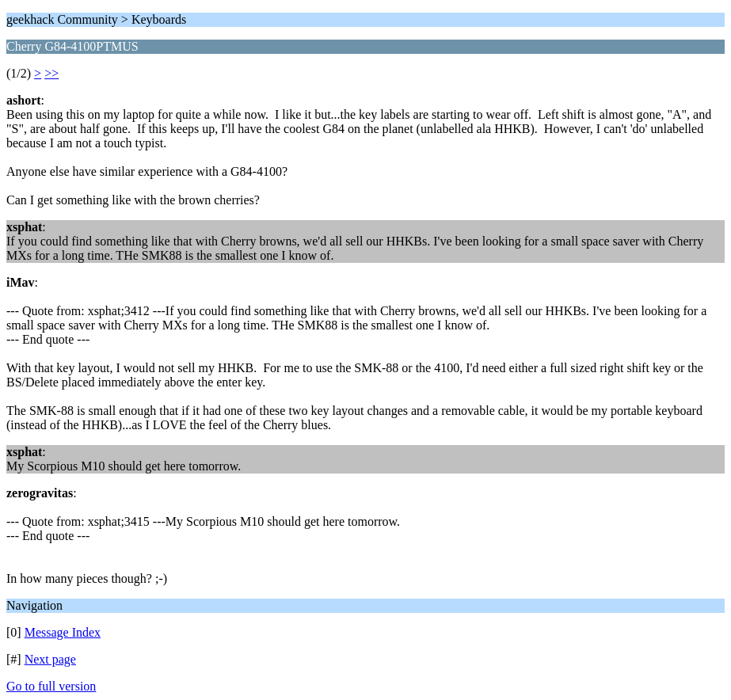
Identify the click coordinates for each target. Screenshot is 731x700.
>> (51, 73)
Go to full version (51, 686)
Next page (50, 659)
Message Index (63, 632)
